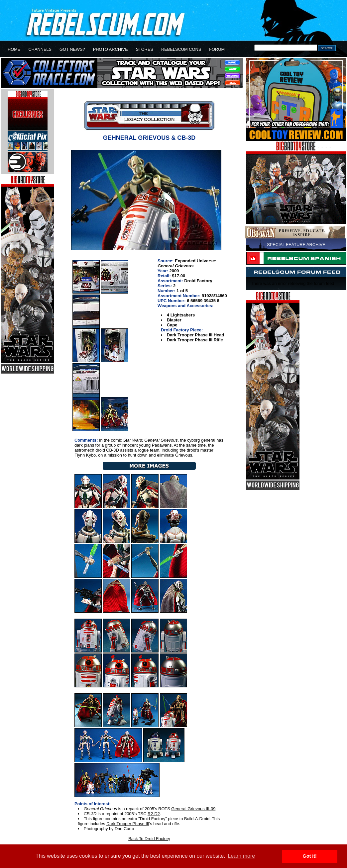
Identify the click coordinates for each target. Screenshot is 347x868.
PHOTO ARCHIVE (111, 49)
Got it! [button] (310, 856)
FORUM (217, 49)
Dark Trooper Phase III (128, 824)
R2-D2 (154, 814)
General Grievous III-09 (193, 809)
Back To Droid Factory (149, 839)
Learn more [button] (241, 856)
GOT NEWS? (72, 49)
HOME (14, 49)
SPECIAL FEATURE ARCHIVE (296, 245)
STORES (145, 49)
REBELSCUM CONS (181, 49)
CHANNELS (40, 49)
